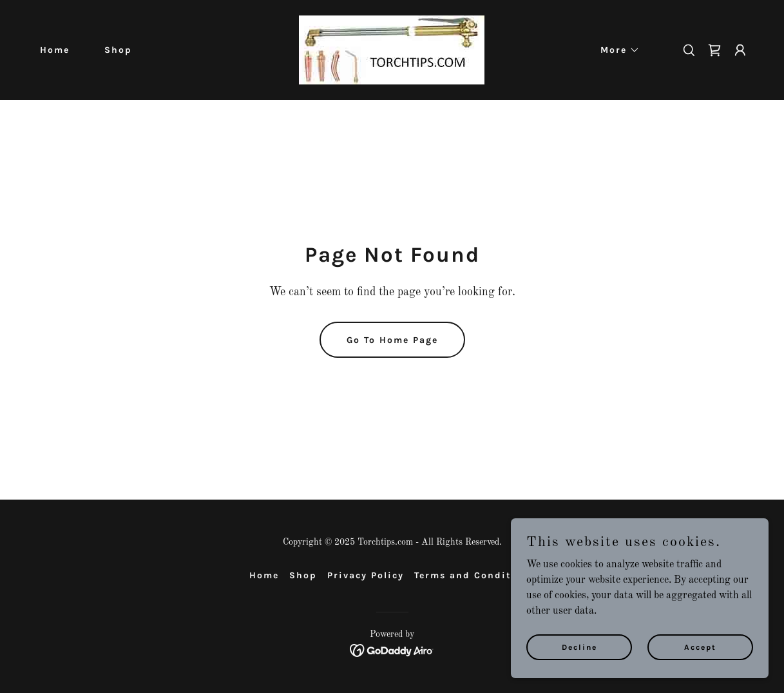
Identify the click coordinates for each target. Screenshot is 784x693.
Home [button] (264, 575)
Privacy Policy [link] (366, 575)
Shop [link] (118, 50)
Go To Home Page (392, 340)
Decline (579, 647)
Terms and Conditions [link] (475, 575)
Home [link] (55, 50)
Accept (700, 647)
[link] (392, 50)
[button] (616, 50)
